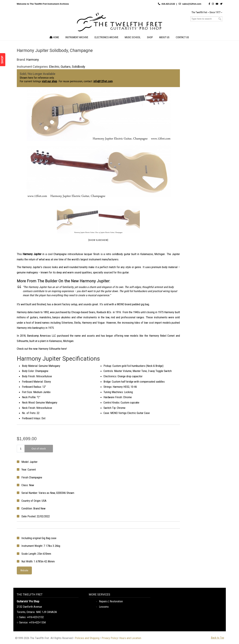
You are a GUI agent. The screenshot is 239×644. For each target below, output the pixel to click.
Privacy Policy (110, 638)
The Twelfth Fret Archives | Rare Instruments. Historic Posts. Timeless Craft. (120, 23)
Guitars (66, 67)
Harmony (33, 60)
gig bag (145, 304)
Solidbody (78, 67)
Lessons (104, 607)
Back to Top (217, 638)
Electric (54, 67)
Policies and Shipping (87, 638)
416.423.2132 (168, 4)
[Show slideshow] (98, 240)
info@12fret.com (103, 81)
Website (24, 570)
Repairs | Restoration (111, 601)
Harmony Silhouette (49, 349)
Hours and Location (130, 638)
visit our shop (49, 81)
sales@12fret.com (192, 4)
